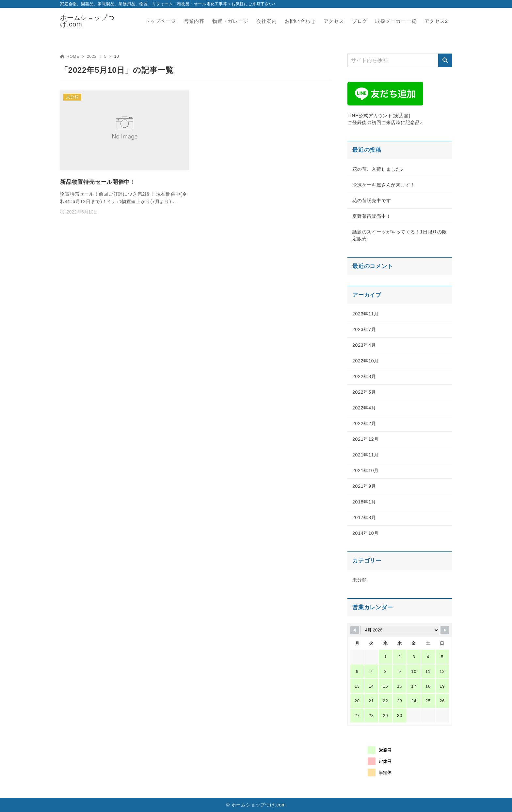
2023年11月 (366, 314)
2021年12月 (366, 439)
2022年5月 (364, 392)
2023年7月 (364, 329)
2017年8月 (364, 517)
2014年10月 (366, 533)
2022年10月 (366, 361)
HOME (70, 56)
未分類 (360, 580)
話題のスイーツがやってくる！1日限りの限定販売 (400, 235)
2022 (92, 56)
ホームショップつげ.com (87, 21)
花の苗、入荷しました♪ (378, 169)
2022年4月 (364, 408)
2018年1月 (364, 502)
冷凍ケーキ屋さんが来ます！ (384, 185)
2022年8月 (364, 376)
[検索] (445, 60)
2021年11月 (366, 455)
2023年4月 (364, 345)
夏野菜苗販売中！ (372, 216)
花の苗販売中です (372, 200)
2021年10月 (366, 470)
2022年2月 (364, 423)
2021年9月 (364, 486)
